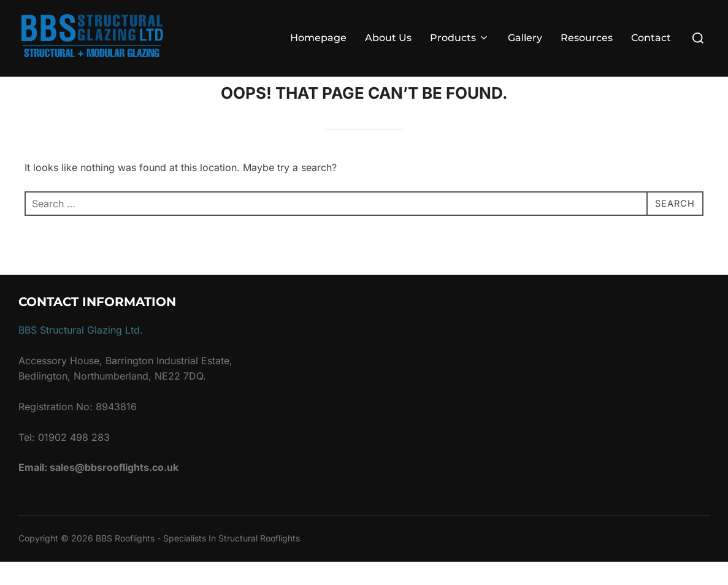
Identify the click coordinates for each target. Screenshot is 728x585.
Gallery (525, 38)
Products (460, 38)
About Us (388, 38)
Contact (651, 38)
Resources (587, 38)
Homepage (318, 38)
